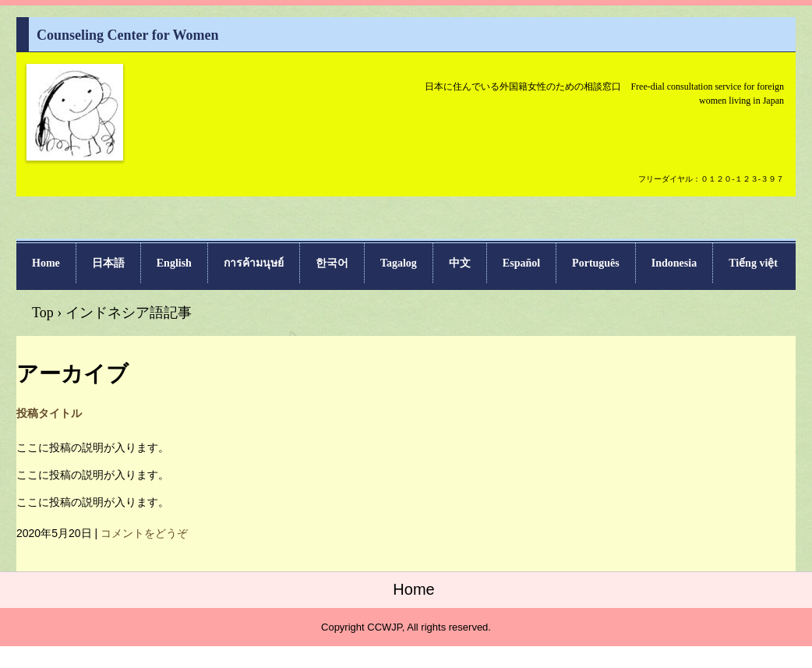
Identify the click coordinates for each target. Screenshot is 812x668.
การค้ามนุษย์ (254, 263)
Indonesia (674, 263)
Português (596, 263)
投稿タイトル (49, 413)
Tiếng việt (753, 263)
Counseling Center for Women (75, 159)
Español (521, 263)
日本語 (108, 263)
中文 (460, 263)
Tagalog (399, 263)
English (174, 263)
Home (46, 263)
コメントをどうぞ (144, 533)
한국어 (332, 263)
